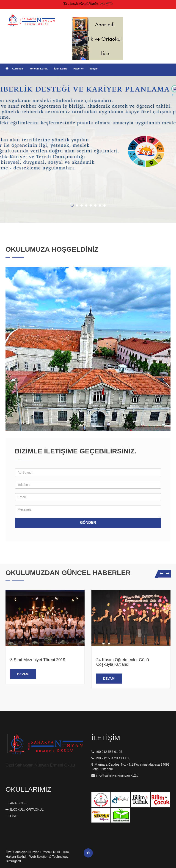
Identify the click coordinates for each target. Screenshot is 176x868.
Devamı (23, 674)
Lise (11, 816)
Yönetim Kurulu (39, 69)
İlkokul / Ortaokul (25, 809)
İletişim (94, 69)
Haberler (78, 69)
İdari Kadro (61, 69)
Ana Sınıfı (16, 803)
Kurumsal (18, 69)
